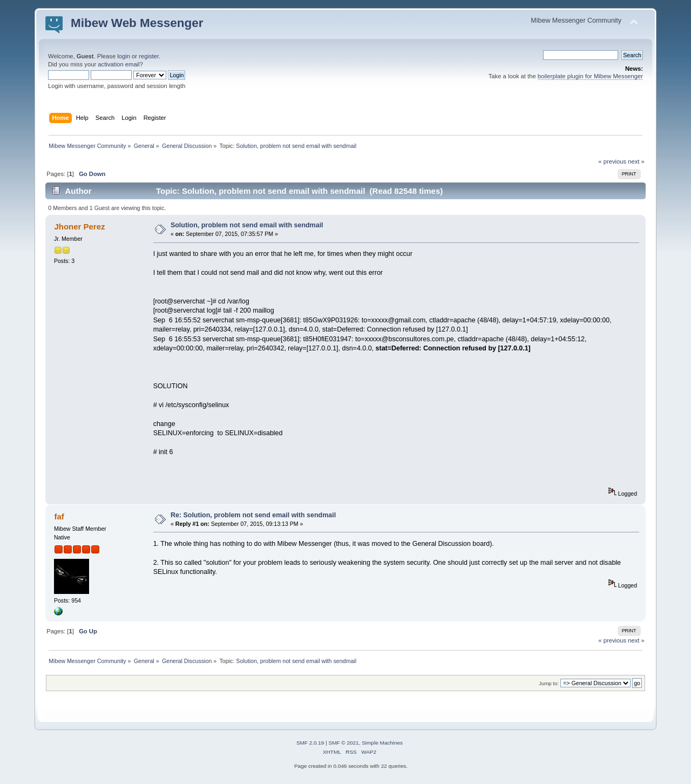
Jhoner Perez (79, 227)
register (149, 56)
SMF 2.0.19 (310, 743)
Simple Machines (382, 743)
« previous (612, 161)
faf (59, 516)
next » (636, 161)
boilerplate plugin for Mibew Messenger (590, 76)
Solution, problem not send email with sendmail (247, 225)
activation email (118, 64)
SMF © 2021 (344, 743)
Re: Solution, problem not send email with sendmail (253, 515)
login (124, 56)
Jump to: (549, 683)
